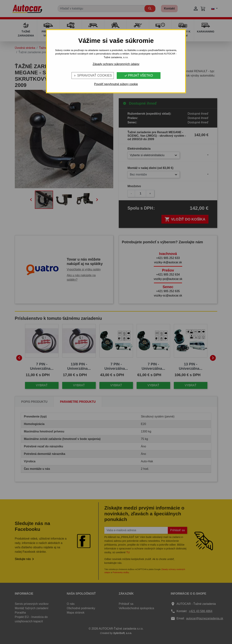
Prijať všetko (139, 75)
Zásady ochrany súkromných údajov (116, 64)
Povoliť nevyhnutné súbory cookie (116, 84)
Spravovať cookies (93, 75)
